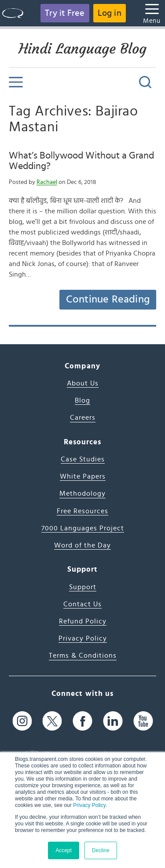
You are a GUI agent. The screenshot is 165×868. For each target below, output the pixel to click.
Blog (82, 400)
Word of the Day (82, 545)
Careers (83, 418)
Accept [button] (64, 850)
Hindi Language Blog (82, 49)
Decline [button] (101, 850)
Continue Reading (108, 299)
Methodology (82, 493)
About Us (83, 383)
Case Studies (83, 459)
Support (83, 587)
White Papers (83, 476)
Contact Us (82, 604)
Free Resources (82, 511)
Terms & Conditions (83, 656)
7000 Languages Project (83, 528)
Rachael (47, 182)
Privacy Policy (89, 805)
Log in (110, 13)
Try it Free (65, 13)
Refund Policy (83, 621)
